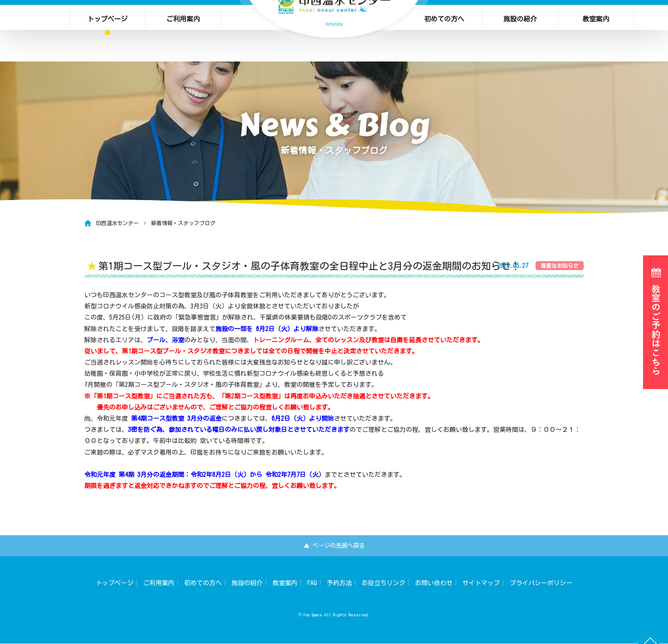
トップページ (107, 20)
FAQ (312, 584)
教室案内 (596, 20)
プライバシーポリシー (541, 584)
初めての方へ (444, 20)
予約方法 (339, 584)
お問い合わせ (434, 584)
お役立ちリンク (383, 584)
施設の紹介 (520, 20)
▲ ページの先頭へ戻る (334, 546)
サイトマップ (481, 584)
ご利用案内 (183, 20)
